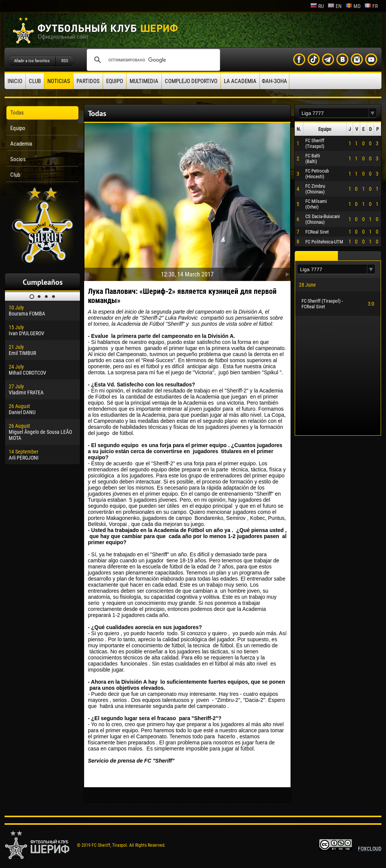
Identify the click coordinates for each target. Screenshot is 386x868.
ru (317, 6)
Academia (21, 144)
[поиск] (152, 60)
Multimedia (144, 81)
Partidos (88, 81)
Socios (18, 159)
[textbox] (334, 113)
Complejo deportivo (191, 81)
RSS (65, 61)
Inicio (15, 81)
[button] (373, 113)
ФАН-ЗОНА (274, 81)
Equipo (115, 81)
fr (371, 6)
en (335, 6)
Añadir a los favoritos (32, 61)
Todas (17, 113)
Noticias (59, 81)
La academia (240, 81)
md (353, 6)
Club (35, 81)
